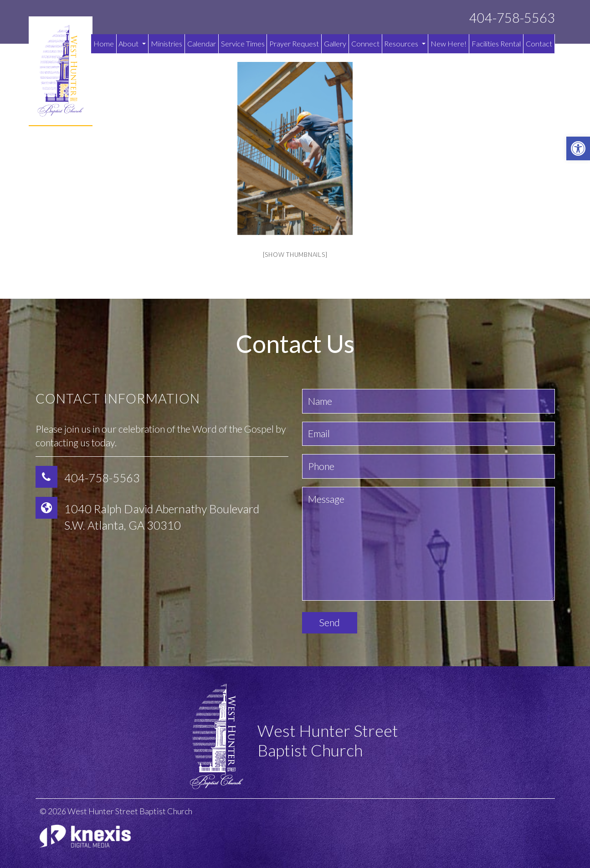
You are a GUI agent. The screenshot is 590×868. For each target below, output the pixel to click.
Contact (539, 43)
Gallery (335, 43)
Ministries (167, 43)
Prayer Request (294, 43)
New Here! (449, 43)
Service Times (243, 43)
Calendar (202, 43)
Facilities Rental (496, 43)
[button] (578, 148)
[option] (295, 148)
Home (104, 43)
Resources (405, 43)
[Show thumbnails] (295, 255)
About (132, 43)
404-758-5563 (512, 18)
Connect (365, 43)
